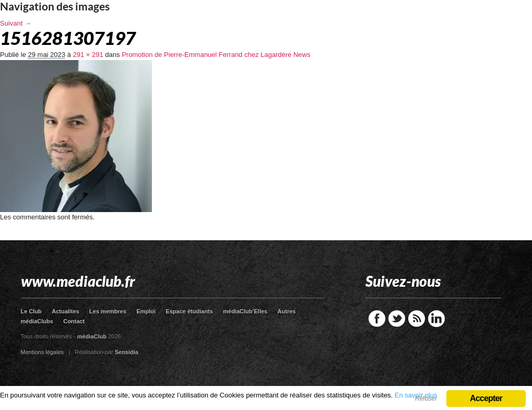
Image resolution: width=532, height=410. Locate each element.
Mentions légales (43, 352)
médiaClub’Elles (245, 311)
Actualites (66, 311)
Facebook (377, 319)
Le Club (31, 311)
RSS (417, 319)
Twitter (397, 319)
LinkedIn (436, 319)
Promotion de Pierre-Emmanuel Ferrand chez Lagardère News (216, 55)
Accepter (486, 398)
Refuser (426, 399)
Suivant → (16, 23)
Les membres (108, 311)
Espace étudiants (189, 311)
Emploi (146, 311)
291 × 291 (88, 55)
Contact (74, 321)
